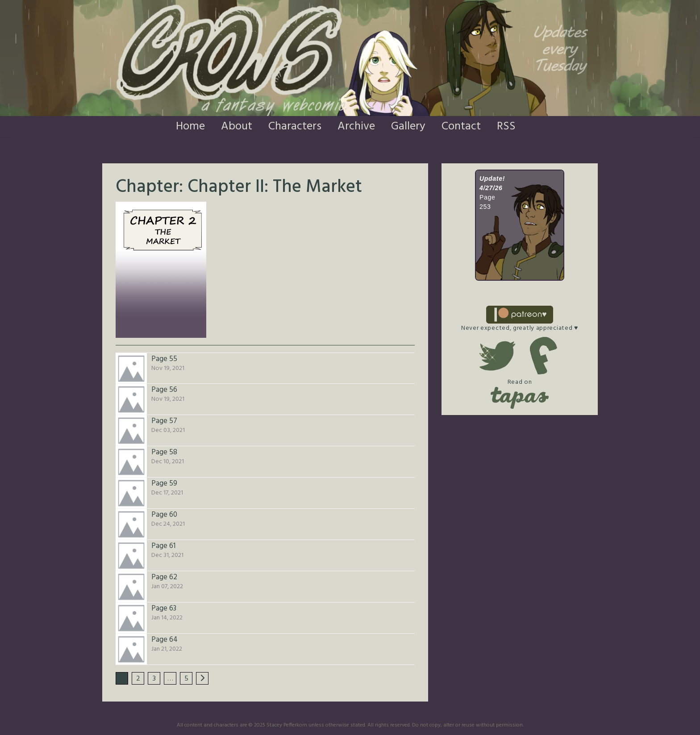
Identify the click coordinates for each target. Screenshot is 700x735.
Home (190, 127)
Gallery (408, 127)
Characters (295, 127)
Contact (461, 127)
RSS (506, 127)
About (237, 127)
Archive (356, 127)
